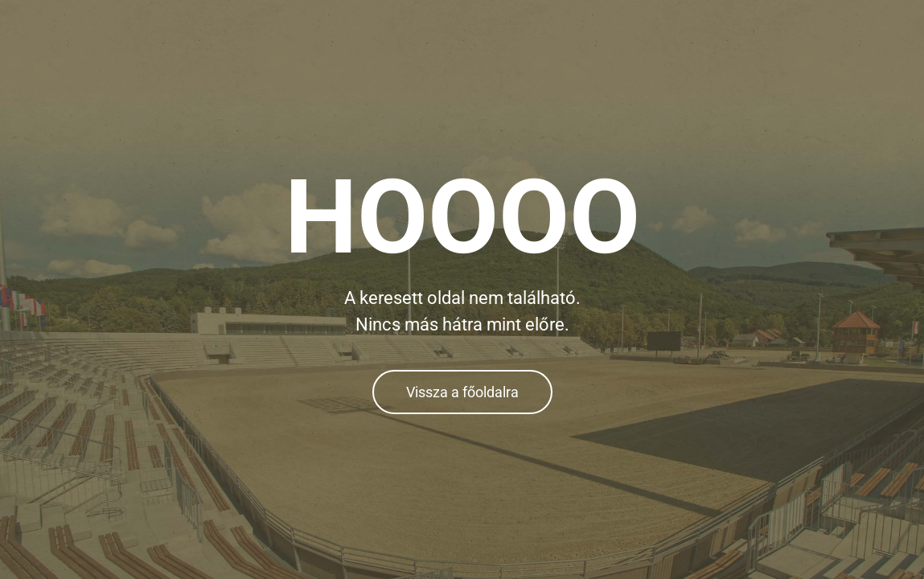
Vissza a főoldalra (462, 392)
